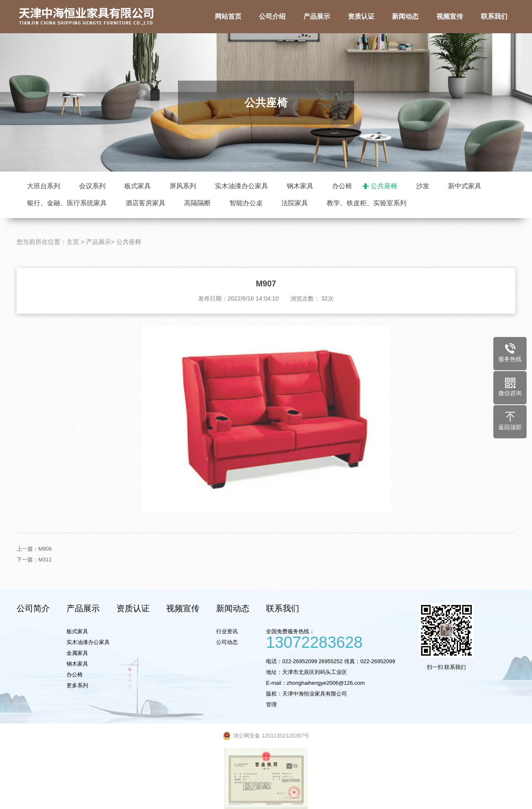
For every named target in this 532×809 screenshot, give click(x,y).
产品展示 (99, 255)
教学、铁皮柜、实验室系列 (367, 203)
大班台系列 (44, 186)
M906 (45, 562)
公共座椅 (384, 186)
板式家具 (138, 186)
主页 (73, 255)
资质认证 (133, 608)
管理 (271, 704)
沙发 (423, 186)
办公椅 (342, 186)
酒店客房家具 (145, 203)
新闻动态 (233, 608)
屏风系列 (183, 186)
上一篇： (27, 562)
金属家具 (77, 653)
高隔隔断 (197, 203)
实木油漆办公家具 (241, 186)
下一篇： (27, 573)
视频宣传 (183, 608)
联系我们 (283, 608)
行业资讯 (227, 631)
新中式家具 (465, 186)
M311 (45, 573)
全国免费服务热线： (339, 638)
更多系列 (77, 685)
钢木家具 (300, 186)
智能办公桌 (246, 203)
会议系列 (92, 186)
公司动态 (227, 642)
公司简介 (33, 608)
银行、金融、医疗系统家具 (67, 203)
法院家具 (295, 203)
